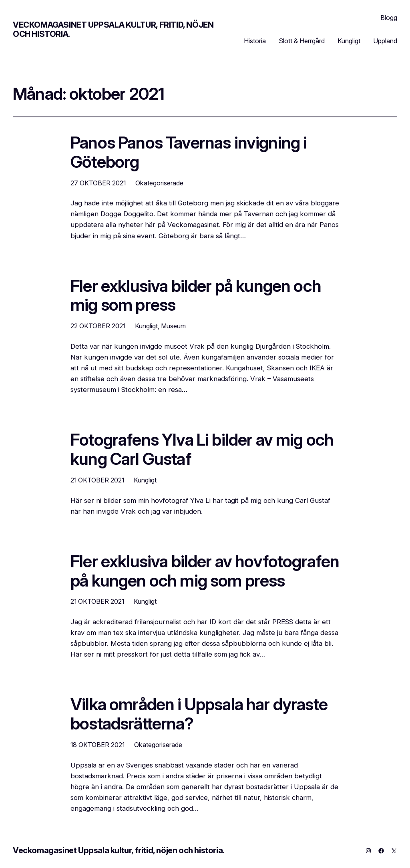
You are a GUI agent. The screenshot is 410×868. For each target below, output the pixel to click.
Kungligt (146, 326)
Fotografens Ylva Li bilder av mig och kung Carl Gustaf (202, 450)
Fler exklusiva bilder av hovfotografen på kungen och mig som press (205, 571)
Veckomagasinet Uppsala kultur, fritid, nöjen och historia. (113, 29)
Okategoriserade (159, 183)
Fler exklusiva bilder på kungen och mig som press (196, 296)
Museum (173, 326)
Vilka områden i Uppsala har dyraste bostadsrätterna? (199, 714)
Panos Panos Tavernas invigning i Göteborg (189, 153)
